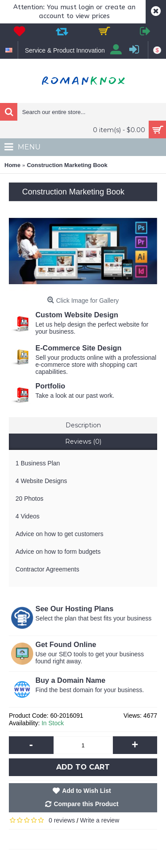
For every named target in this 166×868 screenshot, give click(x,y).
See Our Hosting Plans (74, 609)
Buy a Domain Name (71, 680)
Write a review (100, 820)
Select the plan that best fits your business (93, 618)
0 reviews (62, 820)
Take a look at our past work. (76, 396)
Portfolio (50, 386)
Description (83, 425)
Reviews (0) (83, 442)
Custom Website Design (77, 315)
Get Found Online (66, 644)
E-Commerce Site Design (79, 348)
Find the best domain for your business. (91, 690)
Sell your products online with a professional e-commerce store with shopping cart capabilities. (96, 365)
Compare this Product (86, 804)
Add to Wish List (86, 791)
